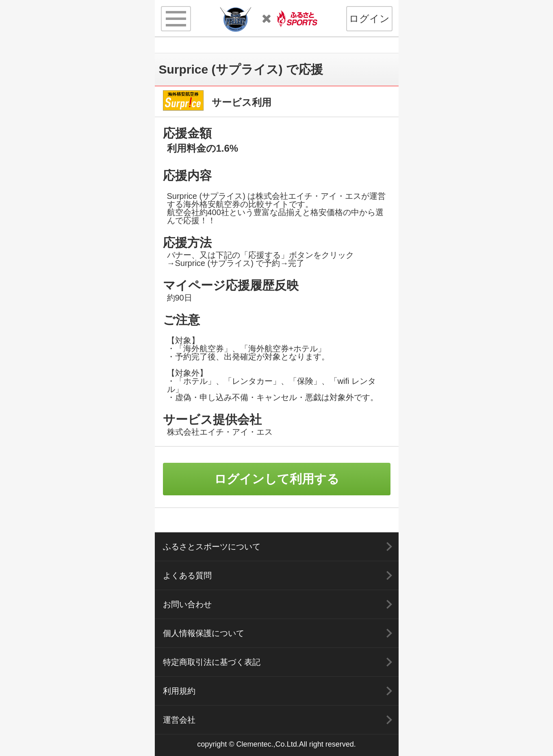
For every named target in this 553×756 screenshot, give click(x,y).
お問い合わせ (187, 604)
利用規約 (179, 691)
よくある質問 (187, 575)
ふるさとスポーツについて (212, 547)
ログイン (369, 19)
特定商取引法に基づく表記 (212, 662)
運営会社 (179, 720)
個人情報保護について (204, 633)
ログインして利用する (277, 479)
